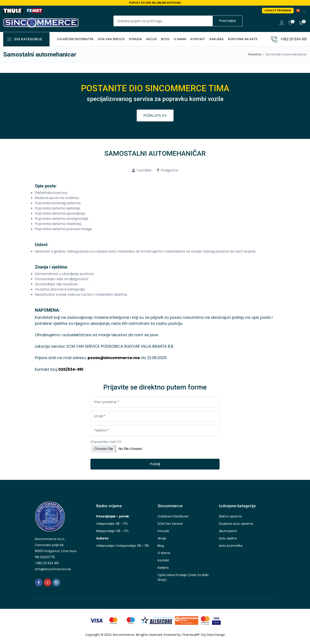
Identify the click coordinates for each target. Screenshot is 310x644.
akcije (151, 39)
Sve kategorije (28, 39)
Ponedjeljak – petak (113, 516)
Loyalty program (278, 10)
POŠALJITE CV (155, 115)
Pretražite (228, 21)
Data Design (216, 635)
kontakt (198, 39)
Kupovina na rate (243, 39)
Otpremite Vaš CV (106, 441)
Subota (102, 538)
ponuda (135, 39)
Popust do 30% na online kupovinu (155, 3)
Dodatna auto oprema (236, 523)
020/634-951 (71, 369)
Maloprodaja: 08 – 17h (112, 531)
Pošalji (155, 464)
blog (165, 39)
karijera (217, 39)
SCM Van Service (111, 39)
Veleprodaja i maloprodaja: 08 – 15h (123, 545)
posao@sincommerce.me (114, 358)
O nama (180, 39)
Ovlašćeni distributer (75, 39)
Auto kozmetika (231, 545)
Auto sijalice (228, 538)
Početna (255, 54)
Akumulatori (228, 531)
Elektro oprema (230, 516)
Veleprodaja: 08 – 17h (112, 523)
